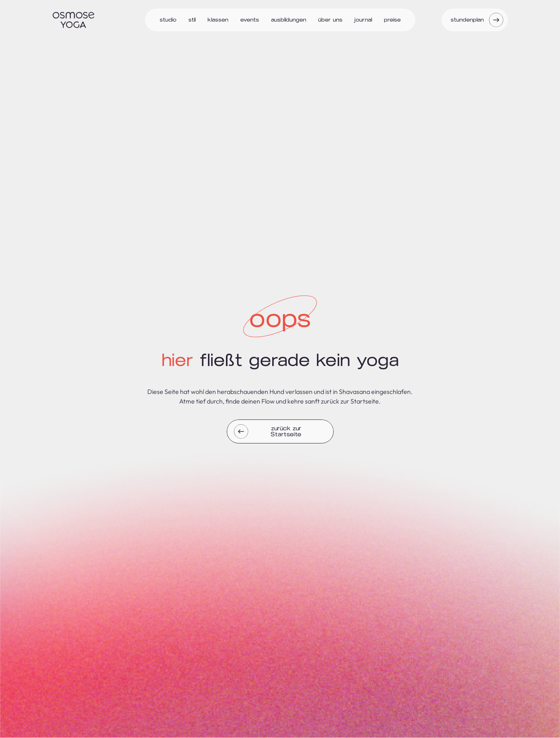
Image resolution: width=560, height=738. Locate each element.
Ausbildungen (289, 20)
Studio (168, 20)
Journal (363, 20)
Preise (392, 20)
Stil (192, 20)
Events (250, 20)
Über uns (330, 20)
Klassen (218, 20)
